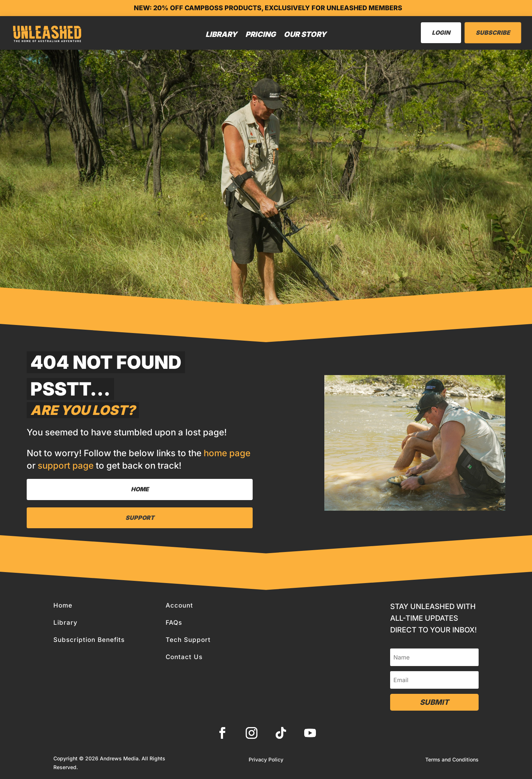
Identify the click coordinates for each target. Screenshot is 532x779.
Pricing (261, 34)
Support (140, 518)
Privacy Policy (266, 760)
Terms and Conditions (452, 760)
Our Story (305, 34)
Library (221, 34)
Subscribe (493, 33)
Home (140, 489)
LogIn (441, 33)
